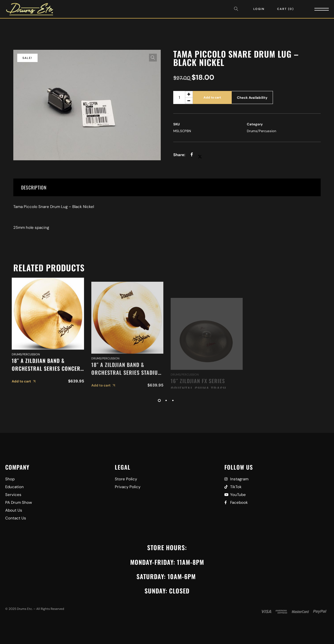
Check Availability (252, 98)
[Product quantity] (183, 97)
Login (259, 9)
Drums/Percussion (261, 131)
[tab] (167, 187)
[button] (153, 58)
